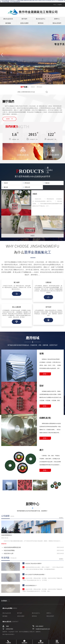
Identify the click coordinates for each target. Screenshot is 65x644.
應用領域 (41, 23)
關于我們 (24, 19)
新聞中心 (57, 19)
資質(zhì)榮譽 (24, 23)
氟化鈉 (6, 187)
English (60, 5)
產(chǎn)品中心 (41, 19)
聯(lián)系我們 (57, 23)
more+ (61, 518)
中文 (55, 5)
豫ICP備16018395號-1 (8, 634)
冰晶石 (33, 87)
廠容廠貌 (8, 23)
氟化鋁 (47, 183)
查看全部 (27, 187)
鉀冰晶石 (40, 87)
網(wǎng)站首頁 (8, 19)
